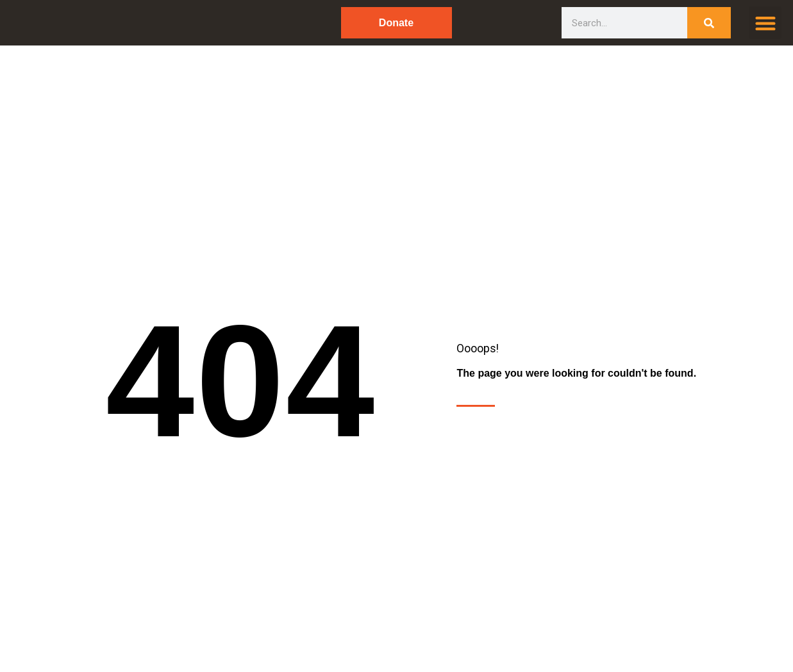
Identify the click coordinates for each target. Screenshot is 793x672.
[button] (765, 23)
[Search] (709, 23)
